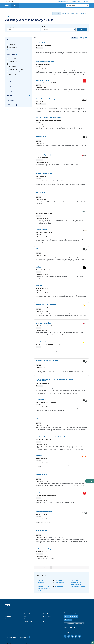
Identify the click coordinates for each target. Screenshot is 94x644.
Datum (81, 38)
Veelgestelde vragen (29, 621)
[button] (90, 481)
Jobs (7, 17)
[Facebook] (65, 636)
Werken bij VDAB (47, 616)
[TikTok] (80, 636)
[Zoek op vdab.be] (78, 5)
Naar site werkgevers (62, 1)
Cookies (20, 643)
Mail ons (69, 620)
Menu (16, 5)
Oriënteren (8, 619)
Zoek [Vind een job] (82, 29)
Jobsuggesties (65, 13)
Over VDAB (45, 614)
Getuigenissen (27, 619)
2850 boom (41, 580)
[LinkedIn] (69, 636)
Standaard (74, 38)
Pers (44, 619)
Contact (45, 621)
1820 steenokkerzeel (59, 583)
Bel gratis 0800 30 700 (72, 616)
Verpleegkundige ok (59, 586)
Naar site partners (76, 1)
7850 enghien (74, 580)
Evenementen (27, 614)
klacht (75, 627)
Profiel (86, 38)
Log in (87, 1)
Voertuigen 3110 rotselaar (44, 586)
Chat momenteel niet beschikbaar (75, 624)
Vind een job (57, 13)
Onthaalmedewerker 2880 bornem (44, 589)
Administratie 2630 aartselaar (78, 586)
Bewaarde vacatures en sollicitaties (79, 13)
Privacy (16, 643)
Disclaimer (3, 643)
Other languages (26, 643)
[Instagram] (76, 636)
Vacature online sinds (19, 40)
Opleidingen (8, 616)
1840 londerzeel (58, 580)
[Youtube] (72, 636)
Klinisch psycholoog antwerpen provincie (76, 583)
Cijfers (25, 616)
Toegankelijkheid (10, 643)
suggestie (70, 627)
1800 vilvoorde (41, 583)
